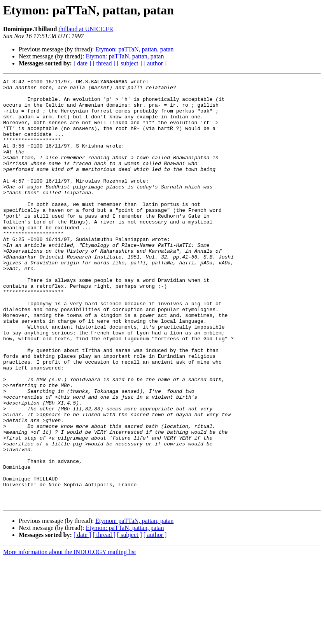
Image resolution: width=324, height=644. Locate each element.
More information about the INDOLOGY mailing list (70, 637)
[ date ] (82, 63)
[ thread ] (104, 63)
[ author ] (155, 63)
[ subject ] (130, 63)
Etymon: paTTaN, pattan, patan (134, 49)
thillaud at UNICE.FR (86, 29)
